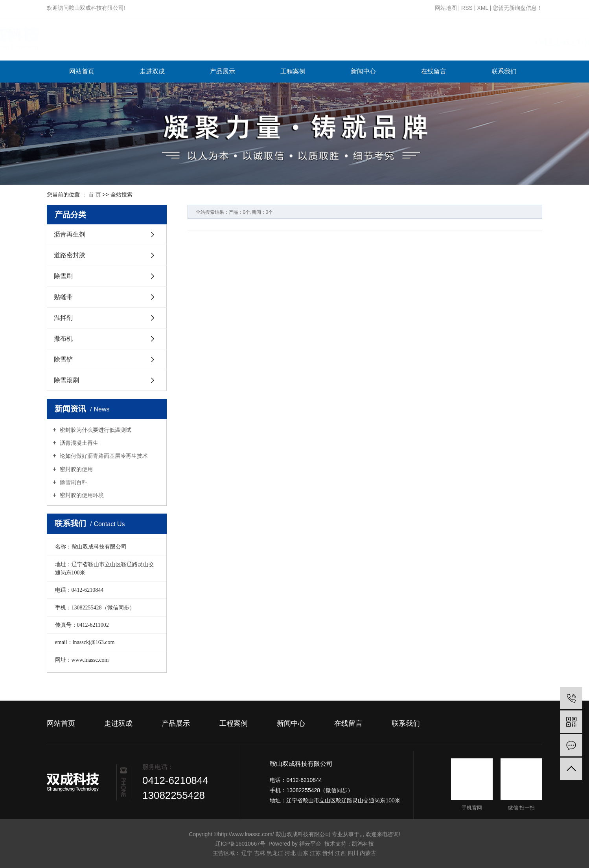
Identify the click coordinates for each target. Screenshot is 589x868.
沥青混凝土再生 (78, 443)
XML (482, 8)
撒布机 (63, 339)
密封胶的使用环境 (81, 495)
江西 (341, 853)
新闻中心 (363, 71)
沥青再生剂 (70, 234)
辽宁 (247, 853)
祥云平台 (310, 844)
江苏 (315, 853)
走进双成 (152, 71)
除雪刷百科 (73, 482)
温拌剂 (63, 318)
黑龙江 (275, 853)
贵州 (328, 853)
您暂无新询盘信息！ (517, 8)
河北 (290, 853)
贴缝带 (63, 297)
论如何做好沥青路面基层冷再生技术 (103, 456)
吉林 (260, 853)
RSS (467, 8)
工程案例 (293, 71)
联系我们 (504, 71)
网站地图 (446, 8)
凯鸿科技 (363, 844)
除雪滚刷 (66, 380)
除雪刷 (63, 276)
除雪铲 (63, 359)
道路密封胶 (70, 255)
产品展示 (223, 71)
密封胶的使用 (75, 469)
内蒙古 (368, 853)
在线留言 (434, 71)
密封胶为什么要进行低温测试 (95, 430)
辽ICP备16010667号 (240, 844)
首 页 (95, 195)
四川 (353, 853)
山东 (303, 853)
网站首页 (82, 71)
